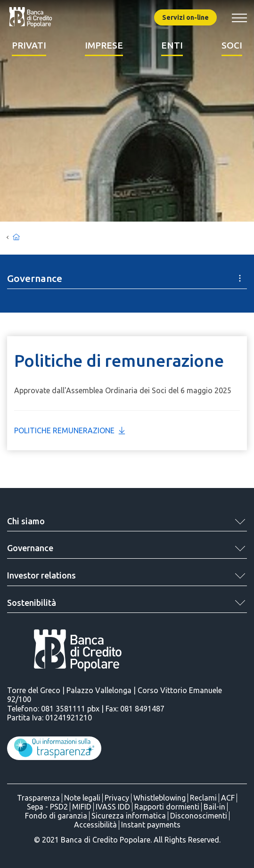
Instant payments (151, 825)
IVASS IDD (113, 807)
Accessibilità (95, 825)
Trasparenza (38, 798)
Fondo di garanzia (56, 816)
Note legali (82, 798)
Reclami (203, 798)
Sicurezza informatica (129, 816)
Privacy (117, 798)
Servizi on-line (185, 17)
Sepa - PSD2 (47, 807)
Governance (30, 548)
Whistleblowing (160, 798)
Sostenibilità (32, 603)
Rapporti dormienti (167, 807)
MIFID (82, 807)
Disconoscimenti (199, 816)
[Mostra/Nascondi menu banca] (239, 18)
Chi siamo (26, 521)
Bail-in (214, 807)
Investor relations (41, 575)
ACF (228, 798)
